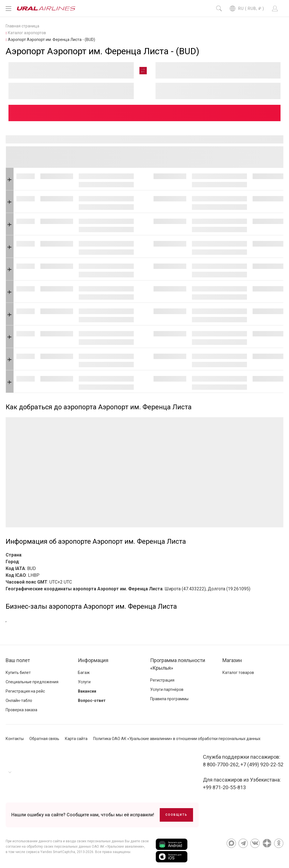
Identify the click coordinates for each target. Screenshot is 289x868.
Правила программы (169, 699)
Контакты (15, 739)
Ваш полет (18, 660)
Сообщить (176, 815)
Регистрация (162, 680)
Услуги (84, 682)
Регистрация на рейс (25, 691)
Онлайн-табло (19, 701)
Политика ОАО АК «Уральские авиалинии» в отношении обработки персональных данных (177, 739)
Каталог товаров (238, 673)
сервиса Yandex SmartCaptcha (51, 852)
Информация (93, 660)
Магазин (232, 660)
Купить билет (18, 673)
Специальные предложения (32, 682)
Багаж (84, 673)
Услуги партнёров (167, 689)
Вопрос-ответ (92, 701)
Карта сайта (76, 739)
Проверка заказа (21, 710)
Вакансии (87, 691)
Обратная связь (44, 739)
